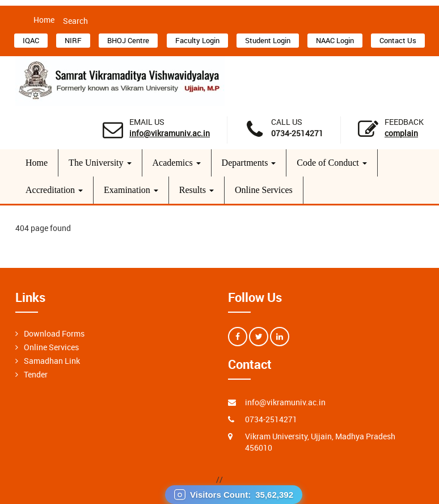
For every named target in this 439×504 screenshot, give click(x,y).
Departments (249, 163)
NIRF (73, 40)
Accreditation (54, 190)
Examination (131, 190)
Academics (177, 163)
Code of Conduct (332, 163)
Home (44, 20)
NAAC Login (335, 40)
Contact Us (398, 40)
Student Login (268, 40)
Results (197, 190)
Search (75, 21)
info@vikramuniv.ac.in (170, 133)
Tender (36, 374)
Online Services (264, 190)
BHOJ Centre (128, 40)
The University (100, 163)
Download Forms (54, 333)
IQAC (31, 40)
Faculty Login (197, 40)
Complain (401, 133)
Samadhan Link (52, 361)
